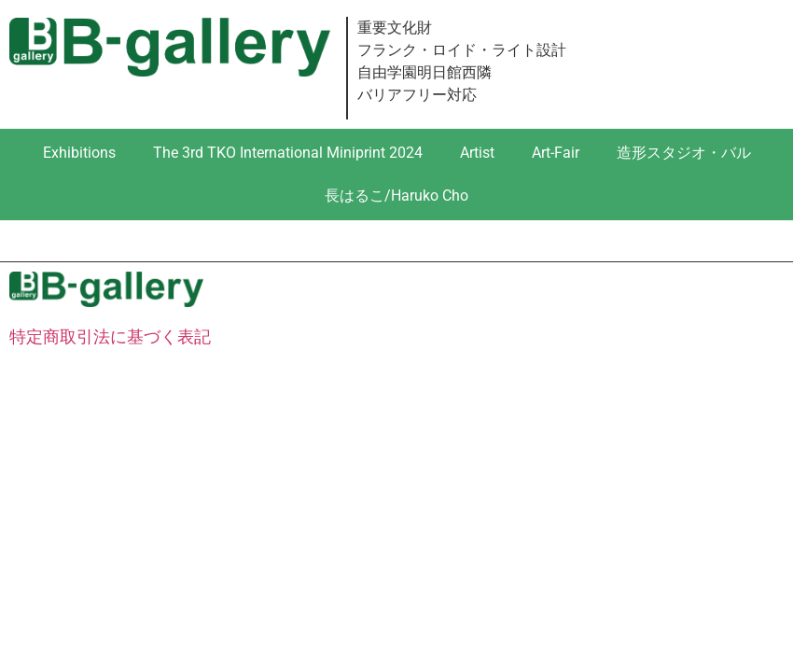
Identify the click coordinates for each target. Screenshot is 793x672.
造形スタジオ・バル (684, 153)
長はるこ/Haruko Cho (396, 196)
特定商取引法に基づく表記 (110, 336)
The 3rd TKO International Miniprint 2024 (288, 153)
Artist (477, 153)
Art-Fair (556, 153)
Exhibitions (79, 153)
